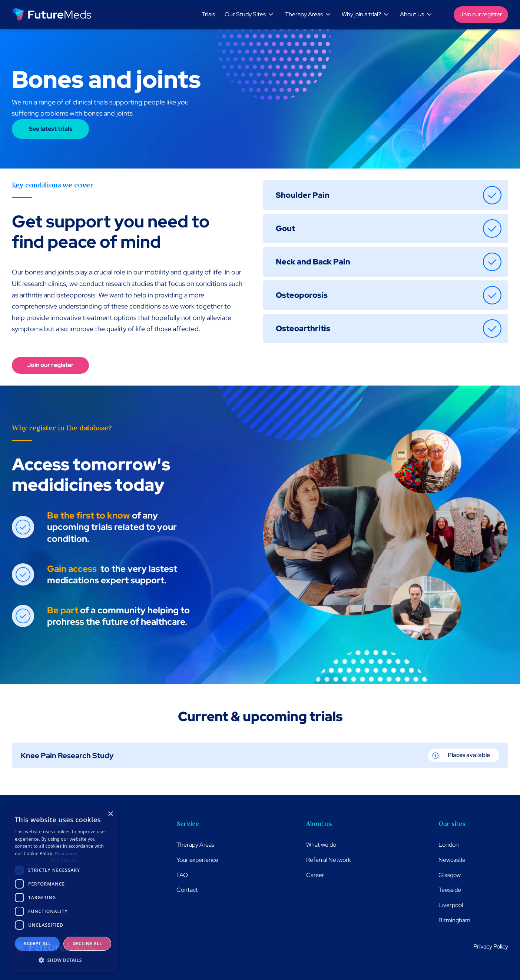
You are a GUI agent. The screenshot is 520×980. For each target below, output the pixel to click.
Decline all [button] (87, 944)
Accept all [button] (37, 944)
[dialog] (63, 889)
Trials (208, 14)
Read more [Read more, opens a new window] (66, 854)
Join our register (481, 14)
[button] (251, 15)
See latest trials (51, 129)
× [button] (110, 814)
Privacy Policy (491, 946)
